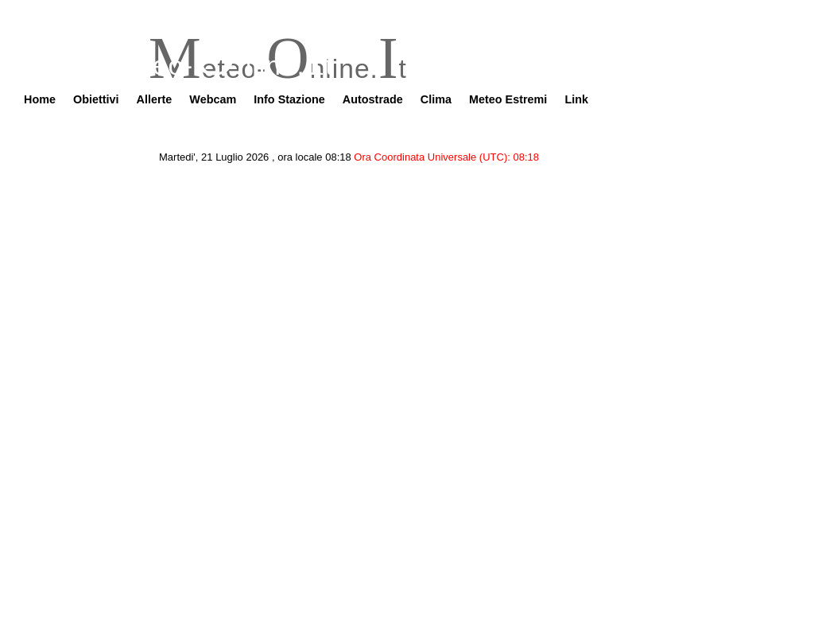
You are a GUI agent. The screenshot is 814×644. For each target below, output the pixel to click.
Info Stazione (289, 99)
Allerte (155, 99)
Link (576, 99)
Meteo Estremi (508, 99)
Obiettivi (96, 99)
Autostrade (373, 99)
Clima (436, 99)
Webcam (213, 99)
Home (40, 99)
